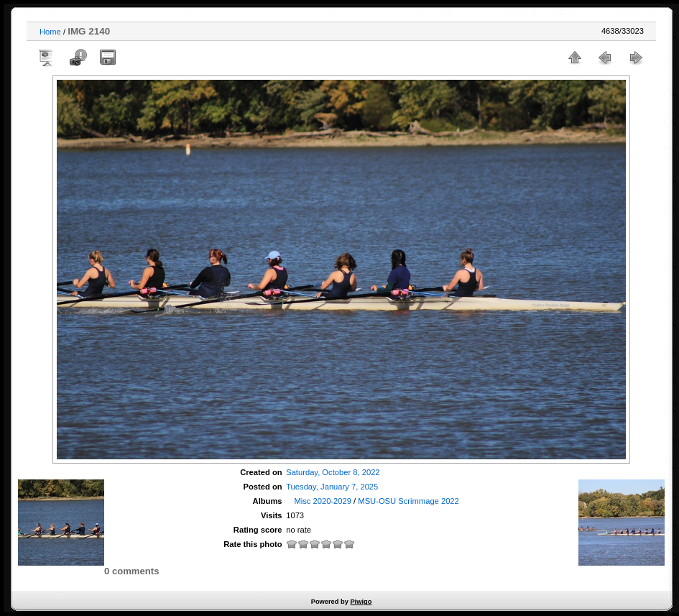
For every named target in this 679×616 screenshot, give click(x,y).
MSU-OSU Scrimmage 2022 (408, 501)
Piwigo (361, 602)
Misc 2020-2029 (323, 501)
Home (50, 32)
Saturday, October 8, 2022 (333, 472)
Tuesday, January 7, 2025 (332, 487)
